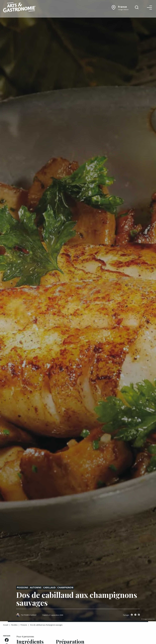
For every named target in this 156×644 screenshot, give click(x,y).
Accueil (6, 625)
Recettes (14, 625)
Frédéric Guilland (30, 615)
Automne (36, 588)
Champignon (65, 588)
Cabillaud (49, 588)
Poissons (22, 588)
